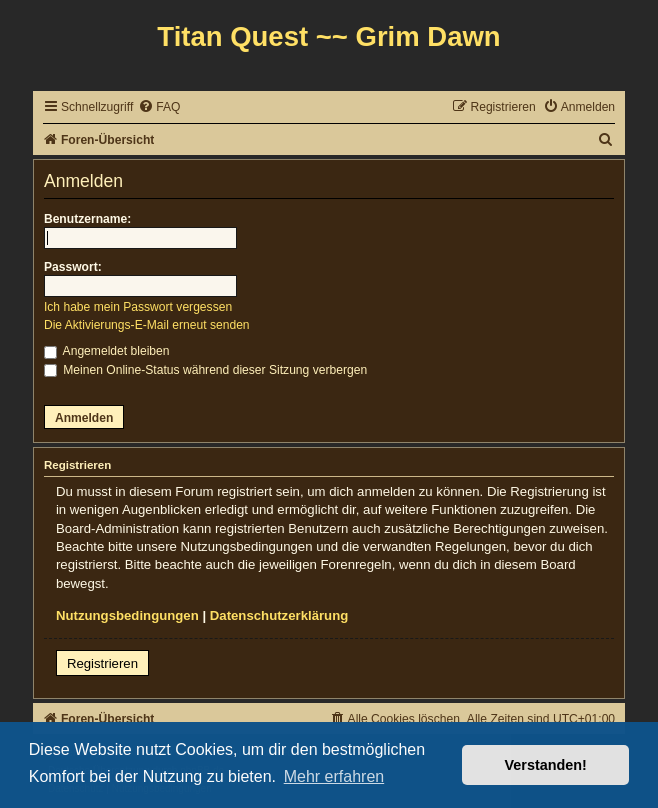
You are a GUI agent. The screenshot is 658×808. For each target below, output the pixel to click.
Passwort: (73, 267)
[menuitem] (159, 107)
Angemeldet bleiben (107, 351)
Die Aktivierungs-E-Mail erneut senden (147, 325)
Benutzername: (87, 219)
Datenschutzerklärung (279, 615)
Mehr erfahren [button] (334, 776)
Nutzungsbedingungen (127, 615)
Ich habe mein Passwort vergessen (138, 307)
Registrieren (102, 663)
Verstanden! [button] (546, 765)
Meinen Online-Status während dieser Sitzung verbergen (205, 370)
